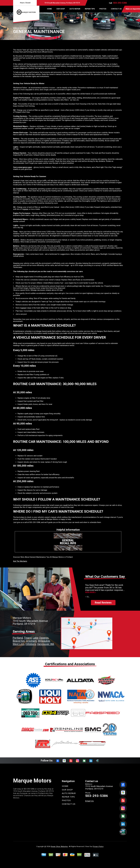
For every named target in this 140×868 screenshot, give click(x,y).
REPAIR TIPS (90, 9)
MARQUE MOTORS (20, 28)
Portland (18, 638)
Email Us (89, 801)
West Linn (19, 644)
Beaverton (19, 641)
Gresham (31, 641)
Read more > (91, 592)
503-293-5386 (120, 3)
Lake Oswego (41, 638)
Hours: (25, 3)
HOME (49, 9)
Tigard (28, 638)
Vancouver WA (46, 644)
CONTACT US (116, 9)
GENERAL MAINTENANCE (48, 28)
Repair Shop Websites (59, 847)
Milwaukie (44, 641)
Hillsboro (31, 644)
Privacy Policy (98, 847)
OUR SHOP (61, 9)
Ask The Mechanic (20, 561)
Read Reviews (103, 603)
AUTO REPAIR (75, 9)
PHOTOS (103, 9)
